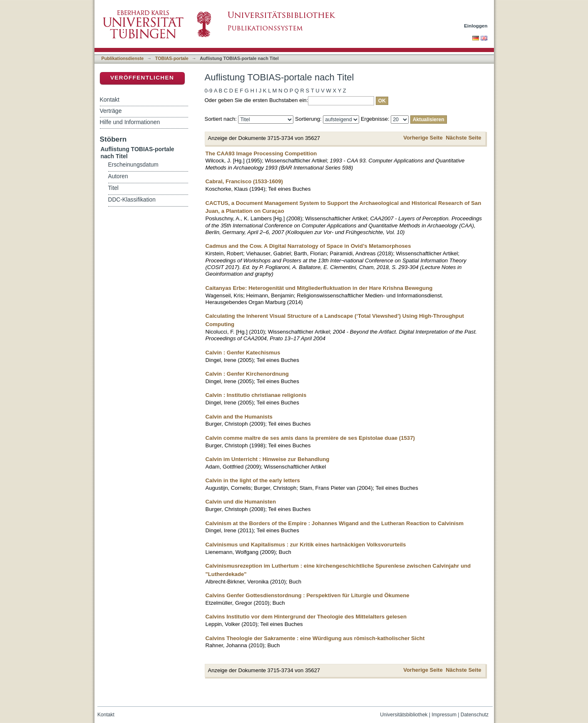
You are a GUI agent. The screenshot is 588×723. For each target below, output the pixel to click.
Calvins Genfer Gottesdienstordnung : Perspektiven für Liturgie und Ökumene (308, 595)
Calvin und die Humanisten (241, 502)
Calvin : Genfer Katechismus (243, 353)
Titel (113, 188)
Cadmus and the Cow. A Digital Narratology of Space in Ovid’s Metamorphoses (308, 246)
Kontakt (110, 100)
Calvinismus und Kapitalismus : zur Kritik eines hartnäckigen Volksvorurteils (306, 545)
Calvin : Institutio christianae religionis (256, 395)
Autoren (118, 176)
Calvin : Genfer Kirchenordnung (247, 374)
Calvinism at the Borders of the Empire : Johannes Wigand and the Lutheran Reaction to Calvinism (335, 523)
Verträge (111, 111)
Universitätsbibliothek (404, 715)
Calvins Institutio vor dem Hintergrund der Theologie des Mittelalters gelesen (306, 617)
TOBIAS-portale (172, 58)
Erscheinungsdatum (133, 165)
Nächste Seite (463, 138)
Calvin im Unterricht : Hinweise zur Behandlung (268, 459)
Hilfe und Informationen (130, 122)
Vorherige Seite (423, 138)
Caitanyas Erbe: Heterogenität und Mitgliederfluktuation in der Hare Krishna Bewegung (319, 288)
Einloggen (476, 26)
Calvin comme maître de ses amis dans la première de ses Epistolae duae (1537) (310, 438)
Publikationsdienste (123, 58)
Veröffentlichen (142, 78)
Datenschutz (475, 715)
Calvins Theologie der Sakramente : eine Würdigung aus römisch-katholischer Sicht (315, 638)
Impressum (444, 715)
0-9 (209, 91)
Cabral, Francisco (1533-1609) (244, 181)
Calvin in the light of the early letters (253, 480)
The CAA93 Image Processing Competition (261, 153)
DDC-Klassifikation (132, 200)
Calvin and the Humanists (239, 417)
